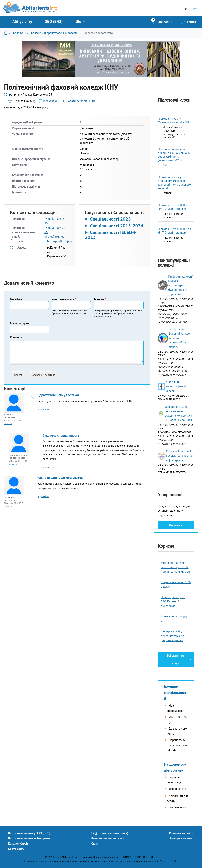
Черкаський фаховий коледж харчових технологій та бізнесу (179, 338)
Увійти (191, 22)
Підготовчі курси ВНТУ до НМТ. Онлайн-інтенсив (174, 207)
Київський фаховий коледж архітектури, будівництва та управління (181, 285)
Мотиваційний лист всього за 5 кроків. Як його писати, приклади (175, 567)
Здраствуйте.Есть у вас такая (59, 395)
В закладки (50, 101)
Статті (95, 843)
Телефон (100, 299)
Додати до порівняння (81, 101)
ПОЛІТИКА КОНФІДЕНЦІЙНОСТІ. (138, 857)
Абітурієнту (22, 21)
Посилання (8, 423)
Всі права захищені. (36, 861)
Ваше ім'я (17, 299)
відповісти (43, 409)
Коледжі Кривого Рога (99, 33)
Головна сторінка (20, 323)
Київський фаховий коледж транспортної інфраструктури (180, 456)
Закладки (165, 22)
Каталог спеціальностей (176, 693)
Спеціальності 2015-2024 (117, 226)
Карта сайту (16, 849)
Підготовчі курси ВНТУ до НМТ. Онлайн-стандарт (174, 231)
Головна (6, 33)
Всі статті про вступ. (176, 659)
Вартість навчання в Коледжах (29, 838)
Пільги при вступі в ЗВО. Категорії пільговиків (173, 601)
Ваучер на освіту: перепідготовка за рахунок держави (173, 636)
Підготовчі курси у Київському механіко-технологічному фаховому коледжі (175, 183)
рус (195, 8)
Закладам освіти (180, 838)
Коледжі (18, 33)
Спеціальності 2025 (110, 219)
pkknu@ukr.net (54, 236)
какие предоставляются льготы (61, 478)
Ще (78, 21)
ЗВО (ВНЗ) (54, 21)
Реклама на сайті (181, 833)
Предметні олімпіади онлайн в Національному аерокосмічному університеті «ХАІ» (174, 155)
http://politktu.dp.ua (60, 241)
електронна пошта (64, 299)
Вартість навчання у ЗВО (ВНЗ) (29, 833)
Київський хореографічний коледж (176, 386)
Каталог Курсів (18, 843)
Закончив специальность (61, 435)
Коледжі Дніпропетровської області (54, 33)
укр (187, 8)
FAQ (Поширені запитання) (110, 833)
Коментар (17, 337)
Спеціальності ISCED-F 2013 (111, 235)
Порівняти (176, 525)
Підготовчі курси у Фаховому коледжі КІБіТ (174, 120)
